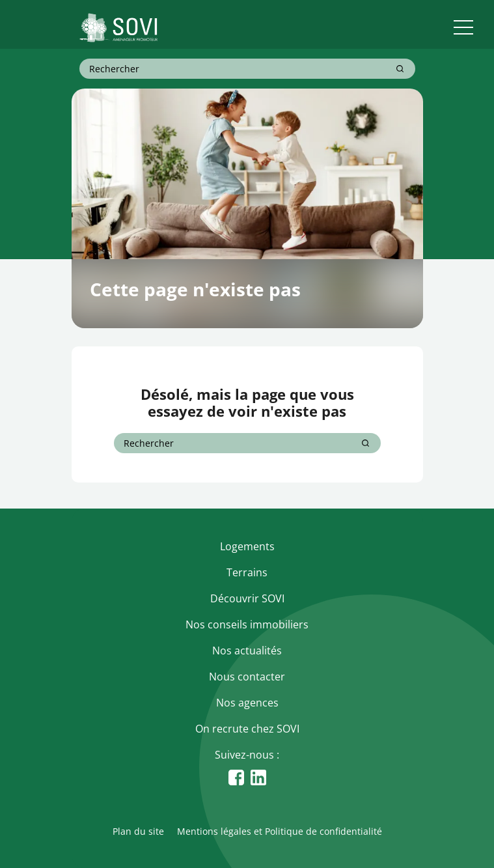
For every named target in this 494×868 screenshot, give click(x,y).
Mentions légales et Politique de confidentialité (280, 831)
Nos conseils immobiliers (247, 624)
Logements (247, 546)
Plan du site (138, 831)
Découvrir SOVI (247, 598)
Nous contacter (247, 677)
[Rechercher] (400, 69)
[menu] (463, 28)
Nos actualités (247, 651)
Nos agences (247, 703)
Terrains (247, 572)
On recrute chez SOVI (247, 729)
